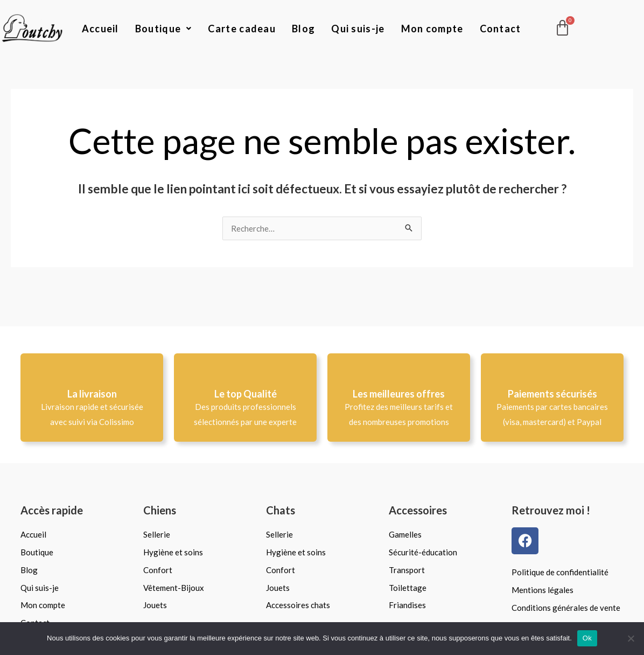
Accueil (100, 29)
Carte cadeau (242, 29)
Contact (500, 29)
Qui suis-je (358, 29)
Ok (587, 638)
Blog (303, 29)
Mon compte (432, 29)
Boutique (164, 29)
